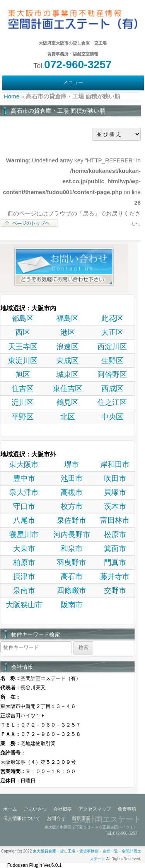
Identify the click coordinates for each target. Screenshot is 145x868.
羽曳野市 (72, 562)
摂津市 (24, 576)
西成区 (112, 388)
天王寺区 (23, 347)
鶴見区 (67, 402)
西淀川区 (112, 347)
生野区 (112, 361)
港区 (68, 332)
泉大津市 (24, 492)
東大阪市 (24, 464)
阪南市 (72, 605)
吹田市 (115, 478)
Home (12, 96)
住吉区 (23, 388)
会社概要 (63, 809)
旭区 (23, 375)
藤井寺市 (115, 576)
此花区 (112, 318)
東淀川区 (23, 361)
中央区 (112, 417)
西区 (23, 332)
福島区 (67, 318)
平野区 (23, 417)
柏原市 (24, 562)
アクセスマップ (95, 809)
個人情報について (22, 818)
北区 (68, 417)
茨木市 (115, 506)
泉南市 (24, 590)
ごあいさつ (35, 809)
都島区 (23, 318)
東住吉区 (68, 388)
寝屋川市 (24, 535)
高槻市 (72, 492)
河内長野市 (72, 535)
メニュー (73, 83)
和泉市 (72, 549)
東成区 (67, 361)
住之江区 (112, 402)
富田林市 (115, 520)
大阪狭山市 (24, 605)
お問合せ (56, 818)
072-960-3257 (78, 65)
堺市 (72, 464)
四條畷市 (72, 590)
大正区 (112, 332)
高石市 (72, 576)
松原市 (115, 535)
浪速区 (67, 347)
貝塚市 (115, 492)
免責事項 (127, 809)
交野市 (115, 590)
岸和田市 (115, 464)
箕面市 (115, 549)
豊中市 (24, 478)
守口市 (24, 506)
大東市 (24, 549)
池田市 (72, 478)
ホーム (10, 809)
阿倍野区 (112, 375)
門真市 (115, 562)
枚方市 (72, 506)
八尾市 (24, 520)
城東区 (67, 375)
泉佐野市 (72, 520)
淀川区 (23, 402)
